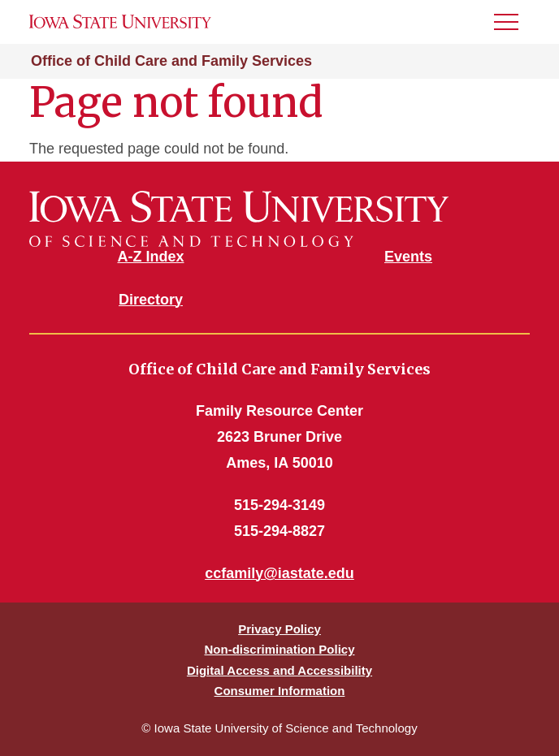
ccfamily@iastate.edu (279, 573)
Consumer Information (280, 691)
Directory (151, 300)
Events (408, 257)
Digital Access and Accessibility (279, 670)
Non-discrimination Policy (279, 649)
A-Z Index (150, 257)
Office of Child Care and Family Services (171, 61)
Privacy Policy (279, 629)
